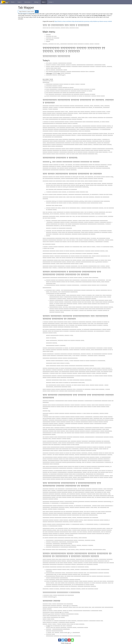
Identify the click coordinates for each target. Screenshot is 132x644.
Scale (20, 2)
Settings (37, 2)
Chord (13, 2)
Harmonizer (28, 2)
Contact (51, 2)
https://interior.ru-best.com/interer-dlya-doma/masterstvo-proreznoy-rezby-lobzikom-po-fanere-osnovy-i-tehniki (83, 21)
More (44, 2)
